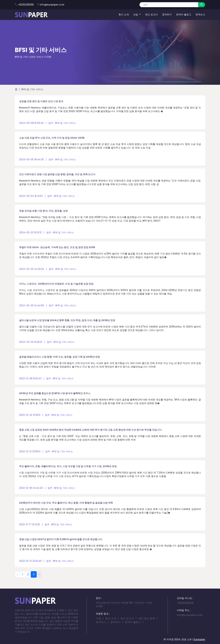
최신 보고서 (151, 14)
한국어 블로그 (184, 14)
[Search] (169, 5)
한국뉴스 (200, 14)
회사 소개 (124, 14)
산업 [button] (136, 14)
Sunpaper (199, 639)
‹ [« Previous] (17, 574)
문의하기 (167, 14)
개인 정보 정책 (146, 618)
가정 (98, 618)
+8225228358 (26, 5)
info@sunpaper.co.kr (52, 5)
